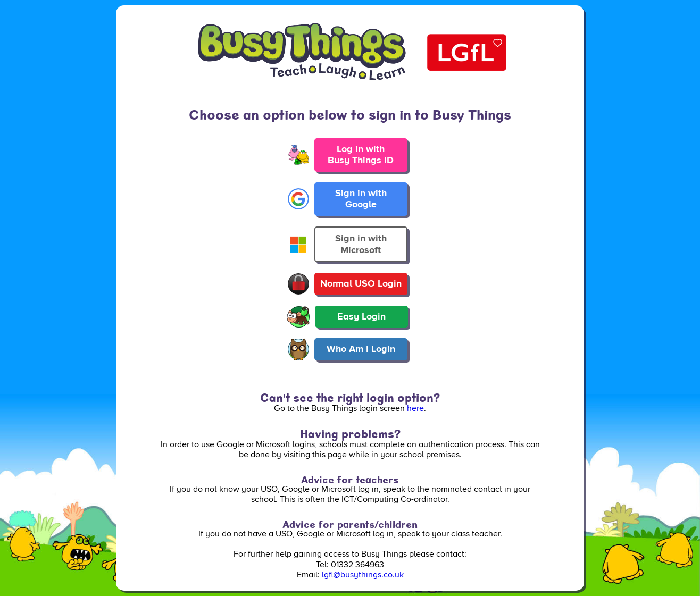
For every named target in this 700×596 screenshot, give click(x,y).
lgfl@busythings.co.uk (363, 575)
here (415, 408)
